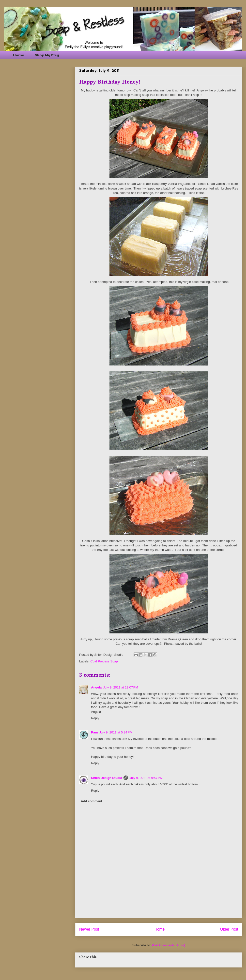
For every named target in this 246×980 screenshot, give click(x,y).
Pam (94, 732)
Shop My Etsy (47, 55)
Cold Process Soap (104, 661)
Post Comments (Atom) (168, 945)
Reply (95, 718)
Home (19, 55)
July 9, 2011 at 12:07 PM (121, 687)
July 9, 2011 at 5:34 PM (116, 732)
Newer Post (89, 929)
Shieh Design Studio (107, 778)
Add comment (92, 801)
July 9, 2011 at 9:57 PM (146, 778)
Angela (96, 687)
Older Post (229, 929)
